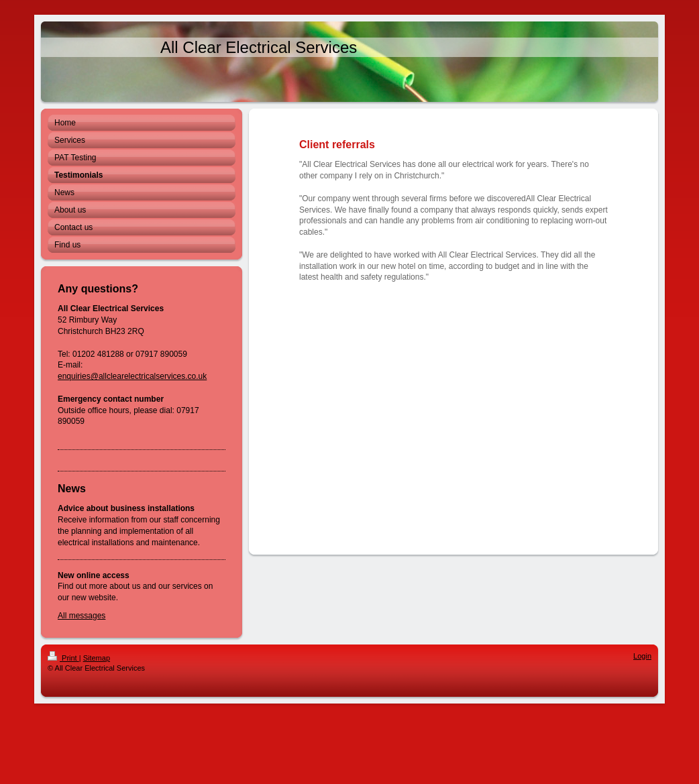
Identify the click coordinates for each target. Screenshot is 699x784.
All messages (82, 616)
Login (642, 656)
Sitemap (97, 658)
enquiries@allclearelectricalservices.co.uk (132, 376)
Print (63, 658)
